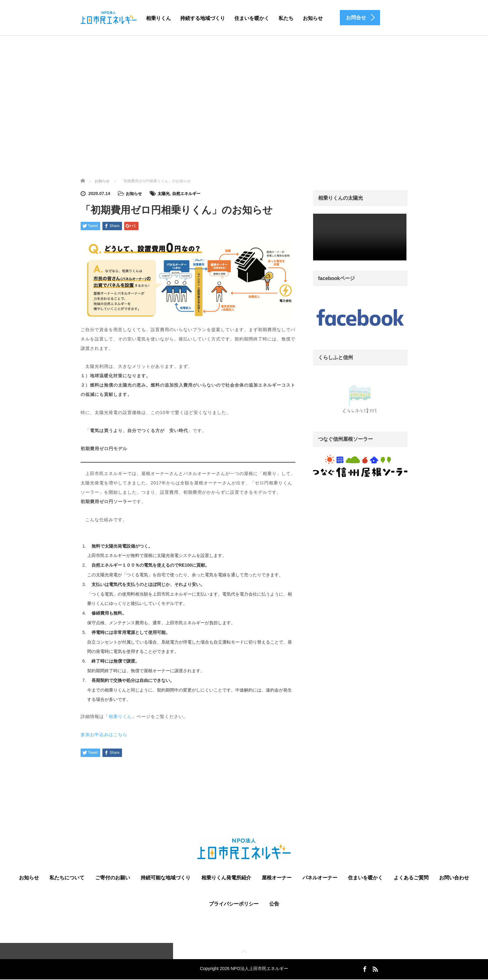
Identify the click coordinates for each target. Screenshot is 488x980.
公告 (274, 904)
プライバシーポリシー (234, 904)
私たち (286, 18)
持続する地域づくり (203, 18)
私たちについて (67, 877)
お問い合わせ (454, 877)
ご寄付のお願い (113, 877)
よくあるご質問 (411, 877)
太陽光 (165, 193)
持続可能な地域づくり (166, 877)
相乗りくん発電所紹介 (226, 877)
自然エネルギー (190, 193)
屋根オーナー (277, 877)
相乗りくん (158, 18)
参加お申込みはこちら (104, 734)
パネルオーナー (320, 877)
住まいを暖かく (252, 18)
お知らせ (313, 18)
